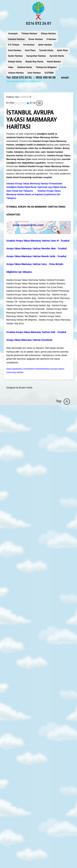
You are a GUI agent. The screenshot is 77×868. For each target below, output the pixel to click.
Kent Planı (30, 50)
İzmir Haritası (34, 73)
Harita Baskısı (54, 62)
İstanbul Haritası (16, 39)
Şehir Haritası (45, 45)
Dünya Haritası (48, 34)
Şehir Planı (62, 50)
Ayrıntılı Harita (57, 56)
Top (59, 401)
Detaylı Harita (15, 62)
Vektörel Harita (24, 67)
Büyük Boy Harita (34, 62)
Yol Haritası (29, 45)
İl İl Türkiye (14, 45)
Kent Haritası (15, 50)
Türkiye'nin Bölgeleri (46, 67)
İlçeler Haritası (15, 56)
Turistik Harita (46, 50)
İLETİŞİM (49, 73)
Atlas (11, 67)
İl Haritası (51, 39)
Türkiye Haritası (29, 34)
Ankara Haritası (16, 73)
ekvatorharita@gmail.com (24, 81)
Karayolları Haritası (36, 56)
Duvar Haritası (36, 39)
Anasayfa (13, 34)
